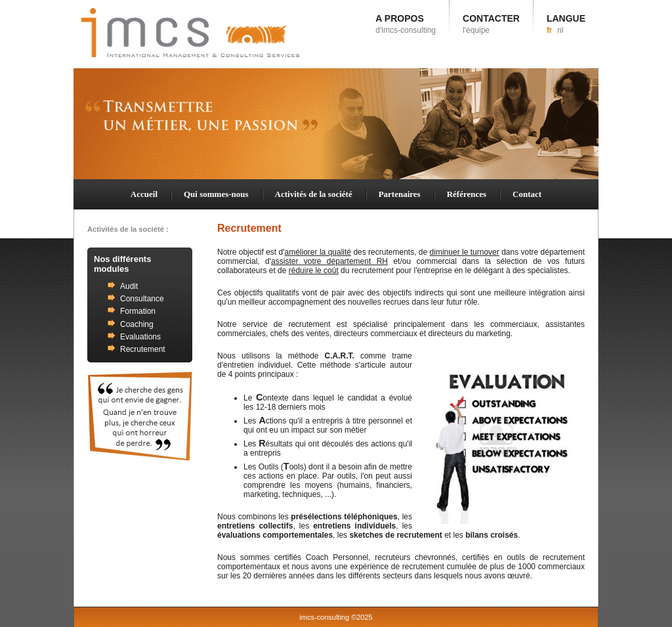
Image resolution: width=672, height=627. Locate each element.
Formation (138, 311)
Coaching (137, 324)
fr (550, 30)
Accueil (144, 194)
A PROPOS (406, 24)
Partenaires (400, 194)
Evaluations (140, 337)
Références (467, 194)
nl (560, 30)
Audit (129, 286)
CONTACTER (491, 24)
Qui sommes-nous (216, 194)
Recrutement (143, 349)
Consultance (142, 299)
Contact (527, 194)
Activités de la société (314, 194)
